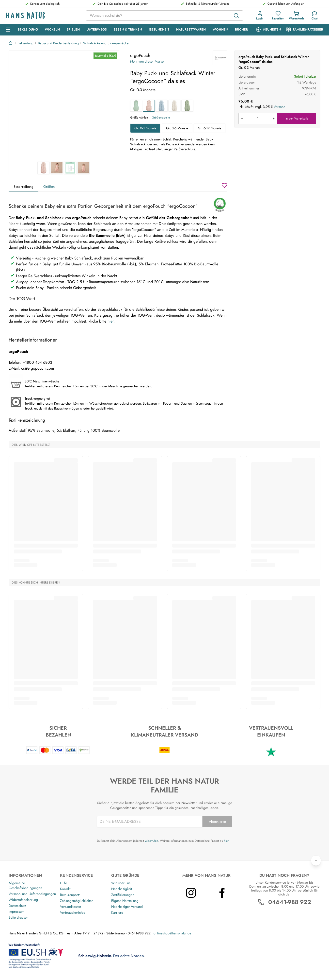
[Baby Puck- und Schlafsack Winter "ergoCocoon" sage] (136, 106)
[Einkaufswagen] (296, 16)
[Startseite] (11, 43)
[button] (260, 16)
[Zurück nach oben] (316, 860)
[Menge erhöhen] (274, 119)
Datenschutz (17, 906)
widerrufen (151, 841)
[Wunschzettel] (224, 185)
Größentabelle (161, 118)
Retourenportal (71, 895)
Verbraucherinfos (73, 912)
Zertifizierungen (123, 895)
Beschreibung (23, 187)
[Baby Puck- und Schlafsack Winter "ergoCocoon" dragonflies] (162, 106)
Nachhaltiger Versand (127, 907)
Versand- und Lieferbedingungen (32, 894)
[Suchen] (236, 16)
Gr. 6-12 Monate (210, 128)
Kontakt (65, 889)
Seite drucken (18, 917)
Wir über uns (121, 883)
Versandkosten (70, 907)
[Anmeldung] (260, 16)
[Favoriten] (278, 16)
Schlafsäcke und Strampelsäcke (106, 43)
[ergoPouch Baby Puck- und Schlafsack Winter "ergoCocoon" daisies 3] (70, 168)
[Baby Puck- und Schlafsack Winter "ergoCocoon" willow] (187, 106)
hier (110, 321)
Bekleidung (25, 43)
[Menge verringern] (242, 119)
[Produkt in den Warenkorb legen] (258, 119)
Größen (49, 187)
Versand (280, 107)
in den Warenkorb (297, 119)
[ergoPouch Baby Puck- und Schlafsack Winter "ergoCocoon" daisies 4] (83, 168)
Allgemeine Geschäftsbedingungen (25, 885)
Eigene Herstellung (125, 901)
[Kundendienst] (315, 16)
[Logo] (42, 16)
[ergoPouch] (220, 58)
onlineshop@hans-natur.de (172, 933)
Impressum (16, 911)
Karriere (117, 912)
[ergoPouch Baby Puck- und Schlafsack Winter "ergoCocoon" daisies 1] (64, 106)
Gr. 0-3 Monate (145, 128)
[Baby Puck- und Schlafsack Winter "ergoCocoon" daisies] (149, 106)
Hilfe (63, 883)
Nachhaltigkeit (122, 889)
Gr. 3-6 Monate (177, 128)
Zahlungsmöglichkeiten (77, 901)
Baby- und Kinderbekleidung (58, 43)
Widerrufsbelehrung (23, 900)
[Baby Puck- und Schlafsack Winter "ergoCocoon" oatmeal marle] (174, 106)
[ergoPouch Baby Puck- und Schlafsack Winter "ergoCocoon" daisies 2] (57, 168)
